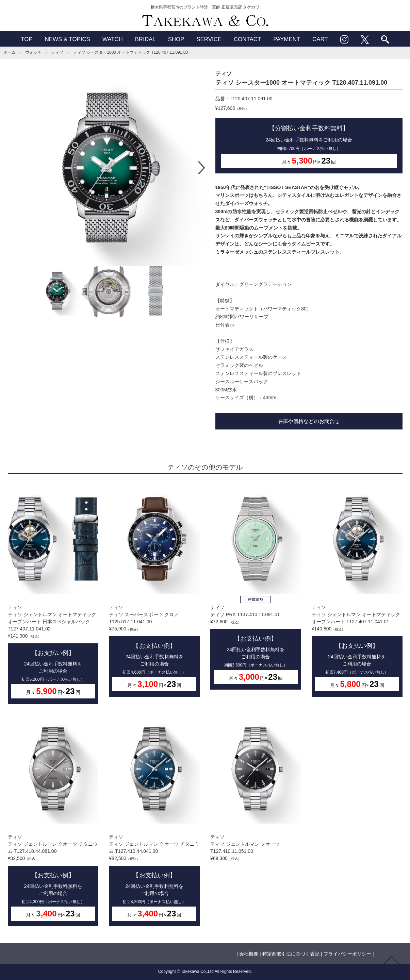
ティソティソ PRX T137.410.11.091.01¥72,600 (256, 587)
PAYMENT (287, 39)
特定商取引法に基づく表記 (291, 954)
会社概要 (249, 954)
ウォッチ (33, 52)
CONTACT (247, 39)
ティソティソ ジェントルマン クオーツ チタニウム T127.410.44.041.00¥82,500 (154, 820)
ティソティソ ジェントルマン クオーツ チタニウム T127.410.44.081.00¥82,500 (53, 820)
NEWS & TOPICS (68, 39)
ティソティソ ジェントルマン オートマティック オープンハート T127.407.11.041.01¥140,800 (357, 590)
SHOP (176, 39)
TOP (27, 39)
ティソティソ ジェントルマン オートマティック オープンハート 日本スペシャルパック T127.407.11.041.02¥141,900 (53, 594)
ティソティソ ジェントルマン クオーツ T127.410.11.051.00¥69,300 (256, 788)
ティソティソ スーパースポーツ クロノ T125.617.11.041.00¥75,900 (154, 590)
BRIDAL (145, 39)
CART (320, 39)
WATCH (113, 39)
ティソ (57, 52)
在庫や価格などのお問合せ (309, 421)
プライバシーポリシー (347, 954)
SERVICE (209, 39)
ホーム (10, 52)
